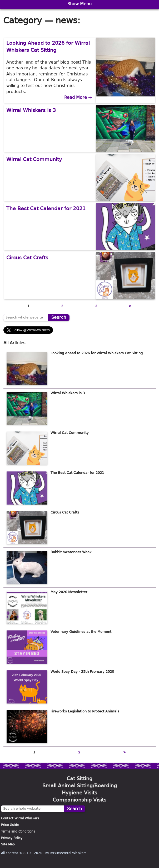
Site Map (8, 844)
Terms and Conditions (18, 831)
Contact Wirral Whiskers (20, 818)
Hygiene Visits (79, 793)
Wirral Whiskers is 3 (31, 110)
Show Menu (79, 4)
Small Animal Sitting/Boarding (80, 786)
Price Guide (10, 825)
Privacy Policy (12, 838)
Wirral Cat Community (34, 159)
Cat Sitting (79, 779)
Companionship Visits (79, 800)
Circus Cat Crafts (27, 258)
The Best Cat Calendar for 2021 (46, 209)
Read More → (78, 97)
